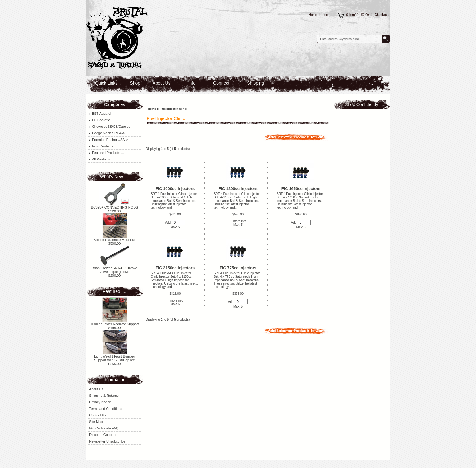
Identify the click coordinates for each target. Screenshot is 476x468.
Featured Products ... (107, 153)
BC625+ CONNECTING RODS (115, 206)
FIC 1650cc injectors (301, 189)
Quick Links (106, 83)
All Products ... (102, 159)
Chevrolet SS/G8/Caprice (110, 127)
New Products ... (103, 146)
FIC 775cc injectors (238, 268)
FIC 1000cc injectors (175, 189)
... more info (238, 221)
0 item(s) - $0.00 (353, 15)
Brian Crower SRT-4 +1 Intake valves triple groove (114, 268)
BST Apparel (100, 114)
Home (313, 15)
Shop (135, 83)
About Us (162, 83)
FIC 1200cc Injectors (238, 189)
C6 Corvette (100, 120)
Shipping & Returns (104, 396)
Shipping (256, 83)
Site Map (96, 422)
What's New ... (115, 177)
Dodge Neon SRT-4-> (107, 133)
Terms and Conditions (106, 409)
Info (192, 83)
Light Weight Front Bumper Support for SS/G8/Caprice (114, 357)
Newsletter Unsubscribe (107, 441)
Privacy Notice (100, 402)
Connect (221, 83)
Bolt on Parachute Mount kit (114, 238)
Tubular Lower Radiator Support (114, 322)
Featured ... (114, 291)
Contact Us (98, 415)
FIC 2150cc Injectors (175, 268)
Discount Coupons (103, 435)
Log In (327, 15)
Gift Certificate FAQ (104, 428)
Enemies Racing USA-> (109, 140)
